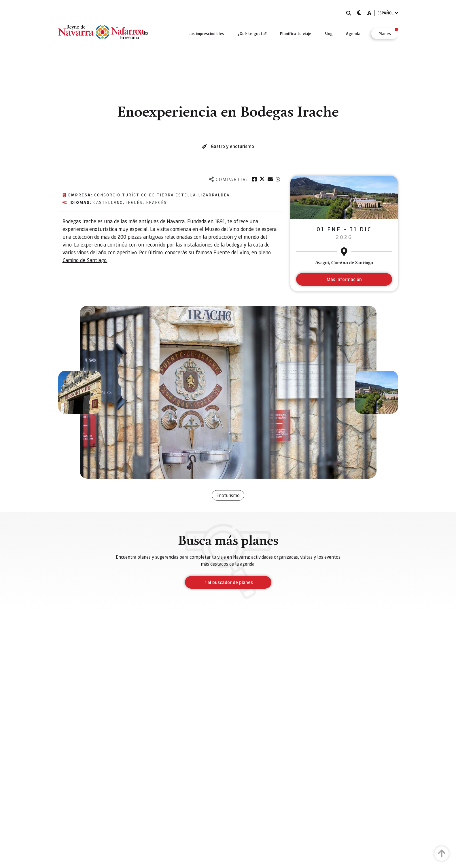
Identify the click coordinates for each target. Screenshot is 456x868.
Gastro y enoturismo (232, 146)
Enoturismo (228, 495)
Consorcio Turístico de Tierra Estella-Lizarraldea (162, 195)
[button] (80, 392)
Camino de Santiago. (85, 260)
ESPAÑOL (388, 13)
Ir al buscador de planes (228, 582)
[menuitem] (206, 33)
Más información (344, 279)
